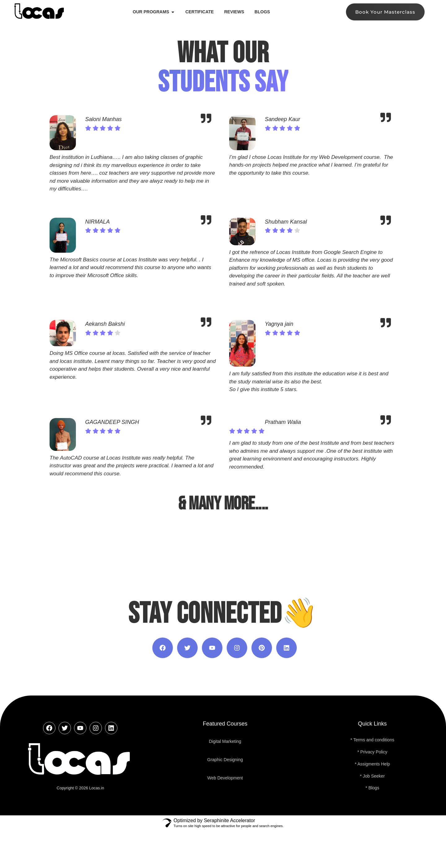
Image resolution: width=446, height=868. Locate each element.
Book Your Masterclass (385, 12)
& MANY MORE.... (223, 504)
